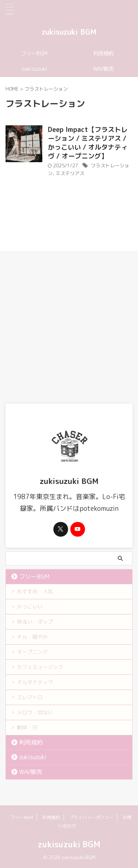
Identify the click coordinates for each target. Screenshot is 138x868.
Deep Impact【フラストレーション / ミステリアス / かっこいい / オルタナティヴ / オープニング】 (88, 143)
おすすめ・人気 (35, 591)
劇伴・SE (28, 727)
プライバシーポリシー (91, 817)
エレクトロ (30, 697)
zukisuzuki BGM (69, 32)
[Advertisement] (69, 331)
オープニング (32, 652)
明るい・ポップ (35, 622)
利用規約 (103, 53)
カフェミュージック (40, 667)
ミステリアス (70, 173)
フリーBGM (34, 53)
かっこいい (30, 606)
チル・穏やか (32, 637)
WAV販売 (103, 69)
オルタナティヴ (35, 682)
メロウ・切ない (35, 712)
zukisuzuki (34, 69)
